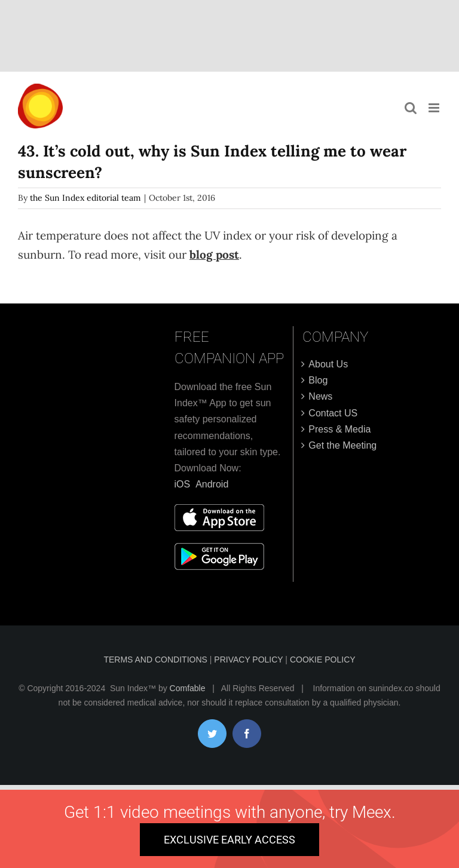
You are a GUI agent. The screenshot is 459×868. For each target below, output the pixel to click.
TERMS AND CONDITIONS (156, 660)
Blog (318, 380)
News (320, 396)
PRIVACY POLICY (250, 660)
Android (212, 484)
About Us (328, 364)
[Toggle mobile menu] (435, 108)
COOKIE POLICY (323, 660)
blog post (214, 254)
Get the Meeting (342, 445)
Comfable (188, 688)
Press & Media (339, 429)
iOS (183, 484)
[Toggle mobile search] (411, 108)
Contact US (333, 413)
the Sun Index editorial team (85, 198)
